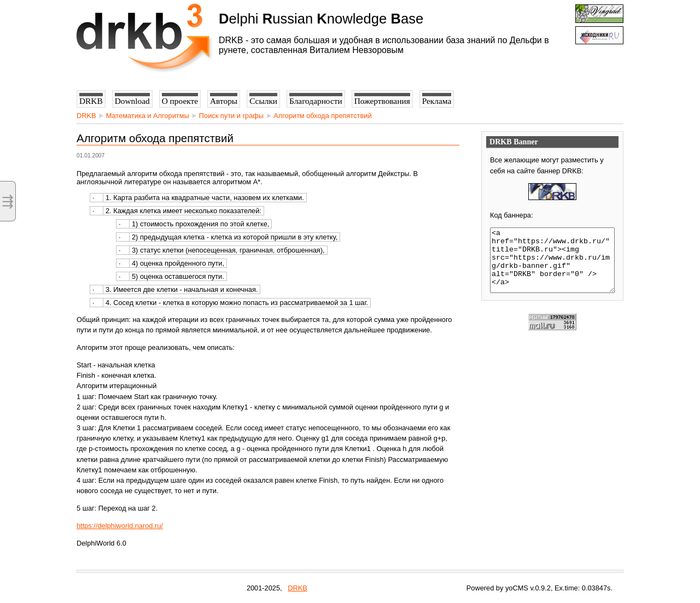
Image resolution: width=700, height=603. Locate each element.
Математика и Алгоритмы (148, 116)
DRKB (86, 116)
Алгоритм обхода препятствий (322, 116)
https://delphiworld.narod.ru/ (120, 526)
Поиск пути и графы (231, 116)
